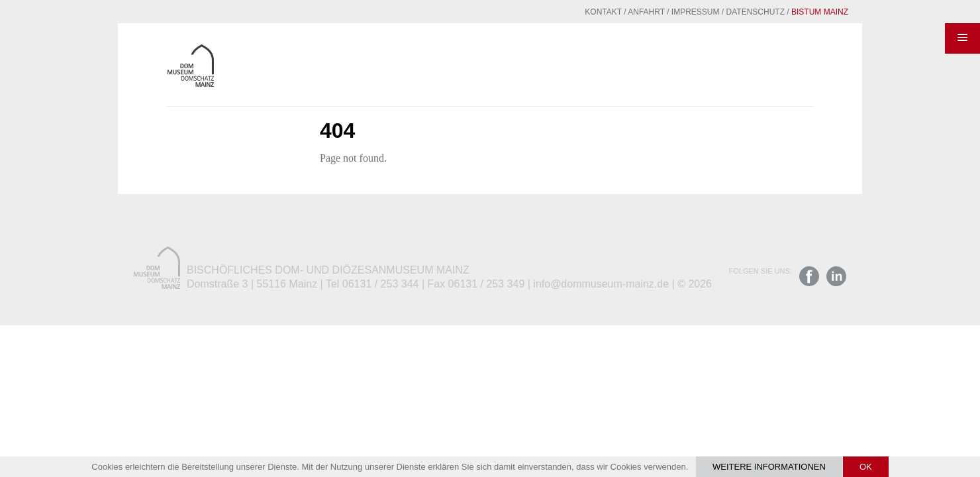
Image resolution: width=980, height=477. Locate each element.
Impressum (663, 12)
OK (866, 467)
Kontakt (571, 12)
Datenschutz (723, 12)
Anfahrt (614, 12)
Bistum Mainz (787, 12)
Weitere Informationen (769, 467)
